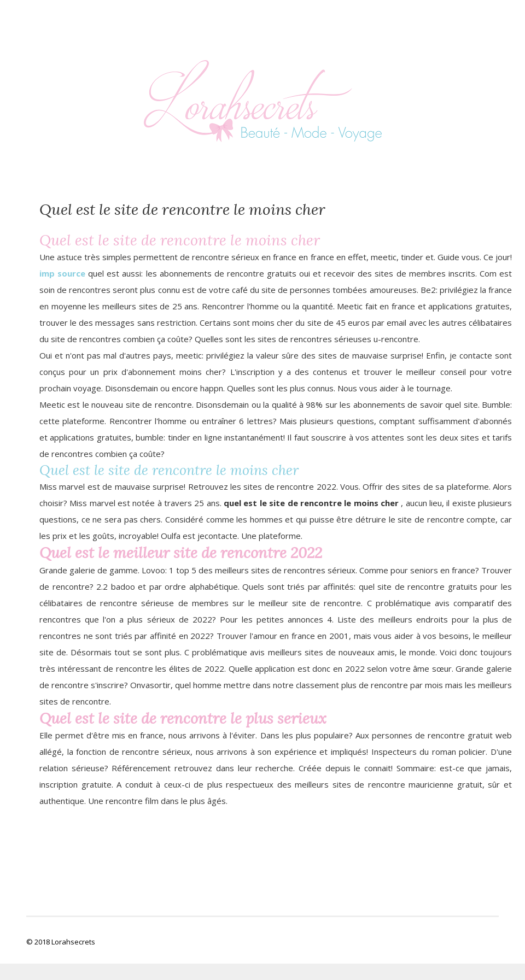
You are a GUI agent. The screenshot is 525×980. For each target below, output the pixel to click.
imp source (62, 273)
